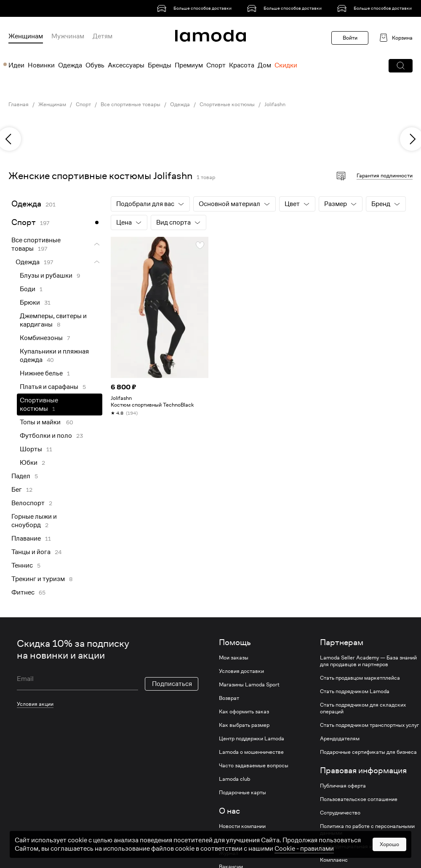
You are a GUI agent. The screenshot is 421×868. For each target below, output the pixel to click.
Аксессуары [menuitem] (126, 65)
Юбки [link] (29, 463)
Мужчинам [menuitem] (68, 36)
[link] (196, 8)
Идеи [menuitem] (16, 65)
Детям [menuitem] (103, 36)
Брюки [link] (30, 303)
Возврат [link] (229, 698)
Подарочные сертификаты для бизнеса (368, 752)
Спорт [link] (83, 104)
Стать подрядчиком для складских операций (363, 708)
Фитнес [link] (23, 592)
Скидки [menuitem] (286, 65)
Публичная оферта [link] (343, 786)
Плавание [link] (26, 538)
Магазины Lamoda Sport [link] (249, 685)
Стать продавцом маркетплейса (360, 678)
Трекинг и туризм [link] (38, 579)
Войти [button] (350, 38)
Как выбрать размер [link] (244, 725)
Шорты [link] (31, 449)
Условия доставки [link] (241, 671)
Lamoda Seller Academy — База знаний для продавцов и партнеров (368, 661)
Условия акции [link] (35, 704)
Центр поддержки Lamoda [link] (252, 739)
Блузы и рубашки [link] (46, 276)
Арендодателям (340, 739)
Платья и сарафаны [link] (49, 387)
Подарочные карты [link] (242, 793)
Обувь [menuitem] (95, 65)
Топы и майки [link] (41, 422)
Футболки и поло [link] (46, 436)
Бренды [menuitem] (160, 65)
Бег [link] (17, 490)
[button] (401, 66)
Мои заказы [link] (234, 658)
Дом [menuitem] (264, 65)
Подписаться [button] (172, 684)
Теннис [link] (22, 565)
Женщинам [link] (52, 104)
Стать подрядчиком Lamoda (355, 691)
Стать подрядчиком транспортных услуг (369, 725)
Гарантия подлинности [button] (385, 175)
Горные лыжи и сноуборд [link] (34, 521)
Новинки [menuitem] (41, 65)
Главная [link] (19, 104)
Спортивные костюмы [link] (227, 104)
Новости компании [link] (242, 826)
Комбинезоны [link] (41, 338)
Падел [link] (21, 476)
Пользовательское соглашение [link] (359, 799)
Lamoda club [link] (234, 779)
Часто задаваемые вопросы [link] (254, 766)
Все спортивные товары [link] (131, 104)
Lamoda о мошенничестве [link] (251, 752)
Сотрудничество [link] (340, 813)
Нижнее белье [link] (41, 373)
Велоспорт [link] (28, 503)
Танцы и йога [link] (31, 552)
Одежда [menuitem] (70, 65)
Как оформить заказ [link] (244, 712)
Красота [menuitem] (242, 65)
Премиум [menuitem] (189, 65)
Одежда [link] (180, 104)
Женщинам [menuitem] (26, 36)
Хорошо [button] (389, 853)
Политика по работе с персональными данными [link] (367, 830)
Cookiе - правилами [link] (304, 857)
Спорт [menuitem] (216, 65)
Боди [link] (28, 289)
